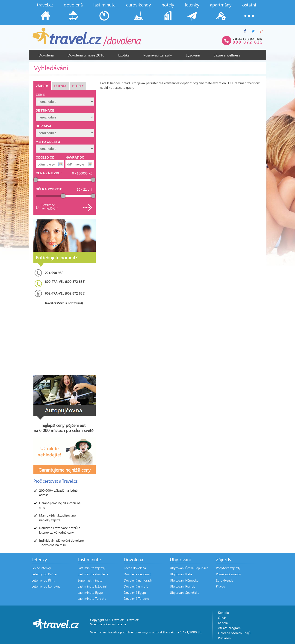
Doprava (44, 126)
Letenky (60, 86)
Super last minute (90, 580)
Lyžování (193, 55)
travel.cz (45, 4)
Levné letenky (41, 568)
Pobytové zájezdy (228, 568)
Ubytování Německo (184, 580)
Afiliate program (229, 628)
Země (40, 95)
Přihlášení (225, 638)
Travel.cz (133, 620)
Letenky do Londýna (46, 586)
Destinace (45, 110)
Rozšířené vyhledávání (50, 207)
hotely (168, 4)
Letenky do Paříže (44, 574)
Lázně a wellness (227, 55)
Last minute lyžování (92, 586)
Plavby (221, 586)
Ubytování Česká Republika (189, 568)
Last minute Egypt (90, 592)
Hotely (78, 86)
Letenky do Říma (43, 580)
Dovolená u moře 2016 (86, 55)
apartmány (221, 4)
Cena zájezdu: (49, 173)
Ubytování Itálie (181, 574)
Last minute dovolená (93, 574)
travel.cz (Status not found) (64, 303)
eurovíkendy (139, 4)
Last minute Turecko (92, 598)
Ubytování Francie (183, 586)
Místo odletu (48, 142)
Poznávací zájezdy (158, 55)
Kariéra (223, 623)
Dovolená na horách (138, 580)
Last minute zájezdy (91, 568)
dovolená (73, 4)
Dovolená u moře (136, 586)
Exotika (124, 55)
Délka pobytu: (49, 189)
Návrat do (75, 157)
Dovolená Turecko (136, 598)
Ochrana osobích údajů (234, 633)
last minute (104, 4)
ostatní (249, 4)
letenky (192, 4)
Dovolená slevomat (137, 574)
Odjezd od (45, 157)
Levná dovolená (135, 568)
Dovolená (46, 55)
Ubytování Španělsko (185, 592)
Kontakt (224, 613)
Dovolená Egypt (135, 592)
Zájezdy (42, 86)
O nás (222, 618)
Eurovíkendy (225, 580)
